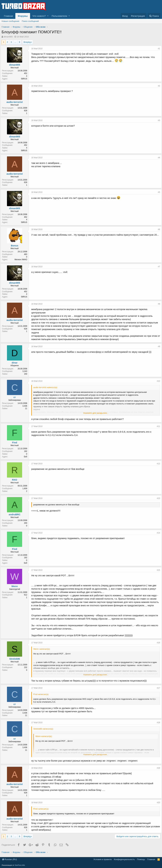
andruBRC (16, 514)
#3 (158, 120)
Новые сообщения (10, 21)
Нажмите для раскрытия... (96, 413)
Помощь (141, 859)
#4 (158, 158)
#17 (157, 688)
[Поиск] (154, 16)
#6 (158, 229)
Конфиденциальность (124, 859)
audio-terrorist (16, 102)
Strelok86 (16, 659)
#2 (158, 86)
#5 (158, 192)
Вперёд (27, 42)
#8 (158, 304)
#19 (157, 768)
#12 (157, 464)
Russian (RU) (10, 859)
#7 (158, 267)
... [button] (15, 42)
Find (16, 442)
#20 (157, 803)
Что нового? (39, 16)
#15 (157, 570)
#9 (158, 347)
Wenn (16, 586)
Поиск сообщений (30, 21)
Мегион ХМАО (22, 260)
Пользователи (59, 16)
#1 (158, 49)
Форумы (23, 16)
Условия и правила (102, 859)
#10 (157, 381)
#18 (157, 723)
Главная (8, 16)
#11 (157, 426)
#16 (157, 643)
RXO (16, 480)
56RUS (25, 79)
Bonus (16, 246)
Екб (27, 457)
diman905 (8, 37)
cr (16, 397)
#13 (157, 498)
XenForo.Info (20, 865)
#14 (157, 533)
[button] (48, 16)
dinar (16, 363)
